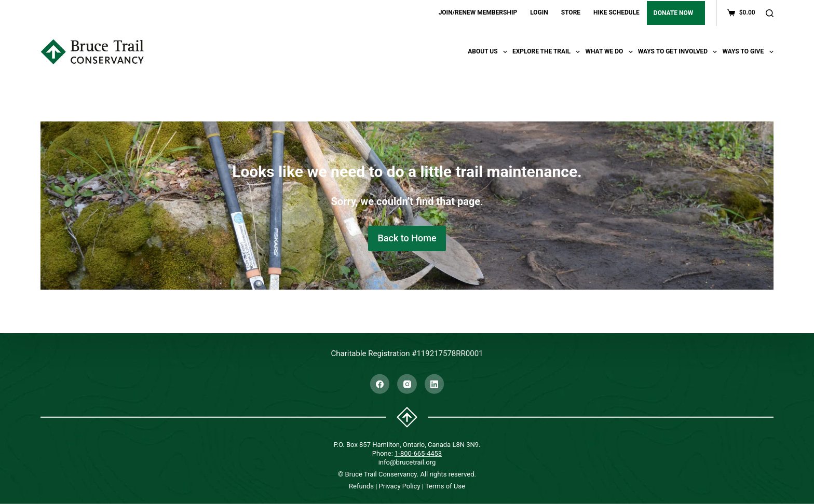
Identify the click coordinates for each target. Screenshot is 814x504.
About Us (489, 52)
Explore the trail (548, 52)
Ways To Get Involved (679, 52)
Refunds (361, 486)
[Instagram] (407, 384)
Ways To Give (748, 52)
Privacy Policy (400, 486)
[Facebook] (380, 384)
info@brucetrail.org (407, 462)
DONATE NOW (673, 13)
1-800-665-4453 (418, 453)
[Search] (770, 13)
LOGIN (539, 12)
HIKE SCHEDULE (616, 12)
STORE (571, 12)
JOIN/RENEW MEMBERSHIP (478, 12)
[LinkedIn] (435, 384)
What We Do (610, 52)
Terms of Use (445, 486)
